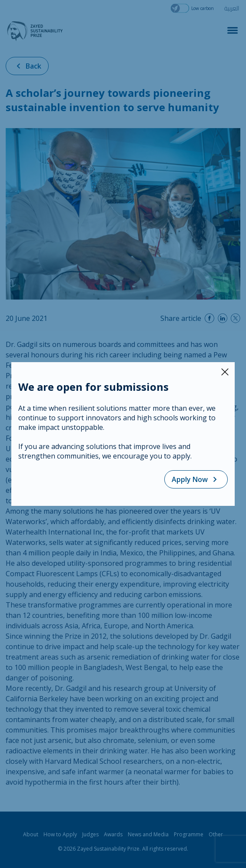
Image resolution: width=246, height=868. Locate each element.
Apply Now (196, 479)
